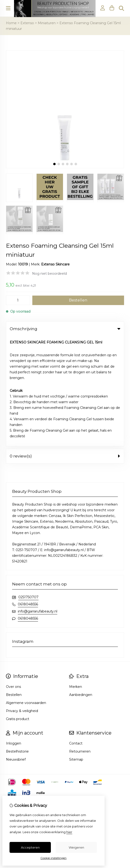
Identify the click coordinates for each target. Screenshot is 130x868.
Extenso (27, 23)
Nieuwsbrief (16, 649)
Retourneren (80, 641)
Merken (76, 576)
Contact (76, 633)
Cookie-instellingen (53, 858)
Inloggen (14, 633)
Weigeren (76, 847)
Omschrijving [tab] (65, 329)
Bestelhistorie (17, 641)
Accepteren (30, 847)
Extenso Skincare (55, 264)
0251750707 (28, 487)
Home (11, 23)
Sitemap (76, 649)
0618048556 (28, 494)
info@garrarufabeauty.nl (38, 501)
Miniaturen (47, 23)
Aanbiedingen (81, 585)
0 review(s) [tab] (65, 346)
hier (69, 832)
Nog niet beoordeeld (49, 274)
